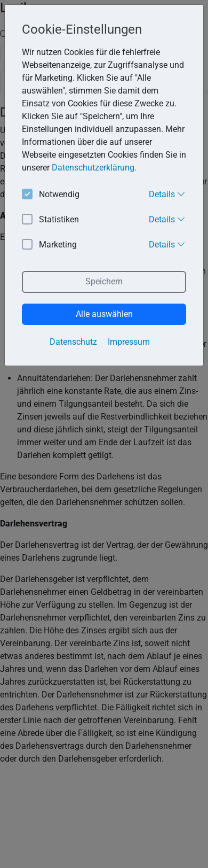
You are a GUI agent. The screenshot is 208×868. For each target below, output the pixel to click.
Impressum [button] (129, 342)
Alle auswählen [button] (104, 314)
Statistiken (50, 220)
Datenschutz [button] (73, 342)
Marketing (49, 245)
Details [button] (167, 194)
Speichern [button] (104, 281)
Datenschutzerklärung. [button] (94, 168)
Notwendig (51, 195)
